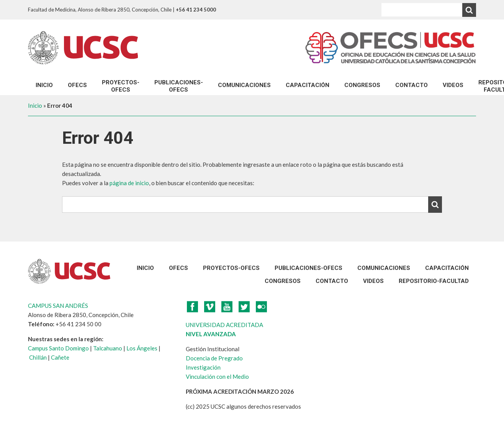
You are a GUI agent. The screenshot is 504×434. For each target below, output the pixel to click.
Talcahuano (108, 348)
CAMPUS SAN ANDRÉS (58, 306)
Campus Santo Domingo (58, 348)
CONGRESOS (362, 85)
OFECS (77, 85)
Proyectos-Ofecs (121, 86)
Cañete (60, 357)
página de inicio (129, 183)
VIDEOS (453, 85)
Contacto (412, 85)
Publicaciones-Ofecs (179, 86)
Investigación (203, 367)
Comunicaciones (244, 85)
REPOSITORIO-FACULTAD (434, 281)
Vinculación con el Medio (217, 376)
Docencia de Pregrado (214, 358)
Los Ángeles (142, 348)
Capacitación (308, 85)
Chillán (38, 357)
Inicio (44, 85)
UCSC (83, 48)
